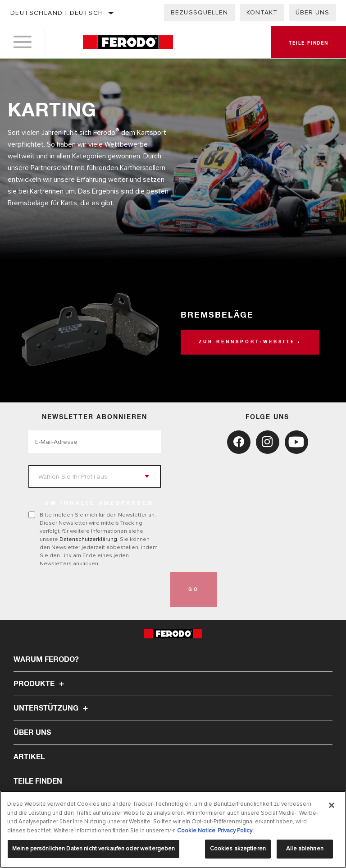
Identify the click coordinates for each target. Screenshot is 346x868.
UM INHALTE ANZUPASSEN (99, 503)
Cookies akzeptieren (238, 849)
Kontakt (262, 12)
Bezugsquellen (199, 12)
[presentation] (97, 590)
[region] (173, 829)
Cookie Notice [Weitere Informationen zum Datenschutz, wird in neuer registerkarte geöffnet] (196, 831)
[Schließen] (332, 805)
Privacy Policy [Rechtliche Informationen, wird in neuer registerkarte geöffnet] (235, 831)
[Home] (128, 43)
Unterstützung (52, 708)
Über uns (312, 12)
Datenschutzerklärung (88, 539)
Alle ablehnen (305, 849)
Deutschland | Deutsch (57, 13)
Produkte (40, 684)
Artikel (29, 757)
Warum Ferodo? (46, 660)
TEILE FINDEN (38, 781)
